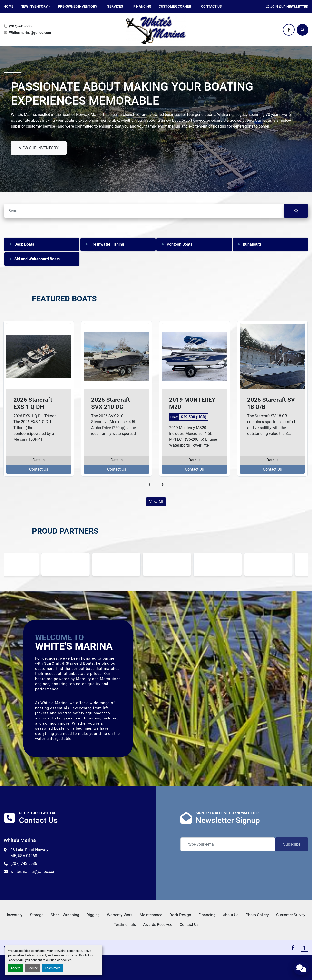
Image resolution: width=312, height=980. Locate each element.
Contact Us (211, 6)
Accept (16, 968)
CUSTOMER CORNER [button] (175, 6)
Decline (33, 968)
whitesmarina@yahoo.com (34, 872)
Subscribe (292, 844)
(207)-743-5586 (21, 26)
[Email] (228, 844)
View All (156, 502)
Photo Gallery (257, 915)
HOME (9, 6)
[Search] (302, 30)
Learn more (53, 968)
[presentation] (150, 484)
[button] (36, 6)
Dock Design (180, 915)
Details (39, 460)
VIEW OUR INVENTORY (39, 148)
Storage (37, 915)
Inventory (15, 915)
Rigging (93, 915)
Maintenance (151, 915)
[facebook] (289, 30)
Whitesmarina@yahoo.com (30, 33)
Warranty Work (120, 915)
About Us (231, 915)
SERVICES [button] (115, 6)
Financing (142, 6)
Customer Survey (291, 915)
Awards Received (158, 925)
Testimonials (125, 925)
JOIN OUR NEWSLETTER (289, 7)
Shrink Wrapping (65, 915)
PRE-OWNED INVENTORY (78, 6)
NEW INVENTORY (34, 6)
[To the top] (304, 948)
